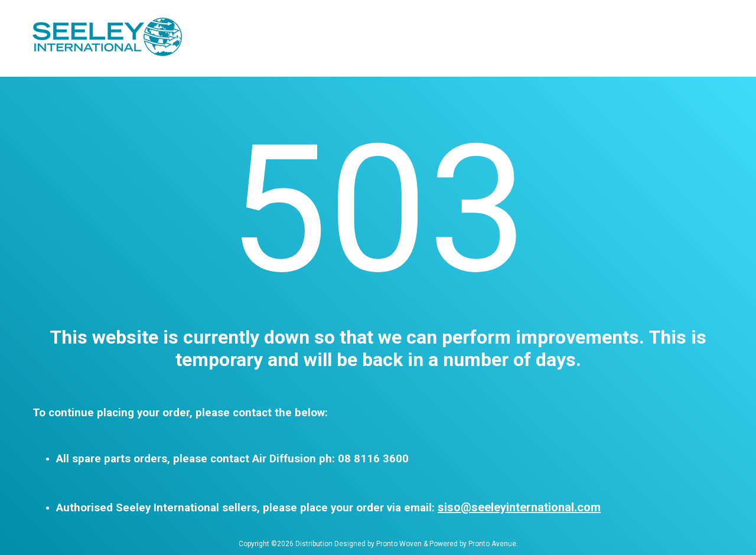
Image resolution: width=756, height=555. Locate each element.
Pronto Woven (399, 544)
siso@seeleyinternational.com (519, 507)
